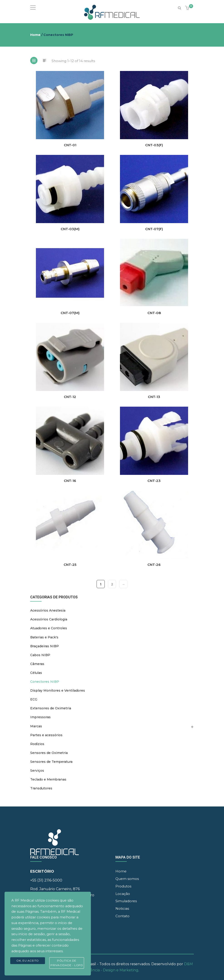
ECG (34, 699)
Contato (122, 916)
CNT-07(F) (154, 229)
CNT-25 (70, 565)
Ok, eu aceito (28, 961)
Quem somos (127, 879)
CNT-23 (154, 481)
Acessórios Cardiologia (49, 619)
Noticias (122, 908)
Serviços (37, 771)
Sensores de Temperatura (51, 762)
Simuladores (126, 901)
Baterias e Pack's (44, 637)
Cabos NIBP (40, 655)
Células (36, 673)
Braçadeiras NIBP (45, 646)
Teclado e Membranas (48, 779)
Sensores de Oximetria (49, 753)
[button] (188, 8)
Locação (123, 894)
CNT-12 (70, 397)
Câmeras (37, 664)
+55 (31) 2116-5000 (46, 880)
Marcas (36, 726)
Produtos (123, 886)
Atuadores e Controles (49, 628)
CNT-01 (70, 145)
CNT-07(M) (70, 313)
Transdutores (41, 788)
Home (35, 35)
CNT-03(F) (154, 145)
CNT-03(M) (70, 229)
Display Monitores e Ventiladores (58, 690)
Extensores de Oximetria (51, 708)
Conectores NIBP (45, 682)
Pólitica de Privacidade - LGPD (67, 963)
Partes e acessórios (46, 735)
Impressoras (40, 717)
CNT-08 (154, 313)
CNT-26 (154, 565)
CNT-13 (154, 397)
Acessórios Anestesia (48, 610)
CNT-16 (70, 481)
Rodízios (37, 744)
